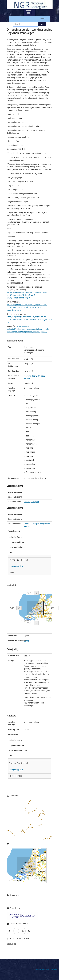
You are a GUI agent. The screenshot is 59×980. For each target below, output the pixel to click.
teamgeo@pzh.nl (16, 566)
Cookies (46, 969)
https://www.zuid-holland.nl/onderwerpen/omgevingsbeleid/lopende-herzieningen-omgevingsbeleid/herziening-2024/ (28, 329)
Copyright (53, 969)
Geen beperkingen (31, 502)
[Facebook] (16, 931)
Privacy (39, 969)
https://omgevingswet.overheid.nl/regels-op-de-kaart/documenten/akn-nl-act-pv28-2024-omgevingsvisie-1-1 (27, 307)
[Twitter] (9, 931)
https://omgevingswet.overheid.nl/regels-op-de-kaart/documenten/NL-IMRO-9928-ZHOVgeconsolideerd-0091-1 (27, 295)
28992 (26, 641)
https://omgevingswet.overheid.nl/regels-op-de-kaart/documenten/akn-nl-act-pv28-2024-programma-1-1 (29, 320)
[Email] (29, 931)
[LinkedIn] (23, 931)
